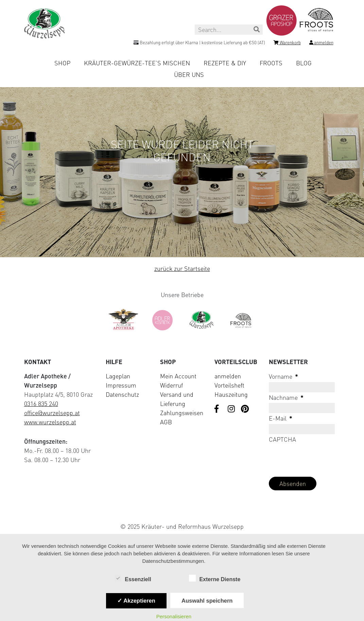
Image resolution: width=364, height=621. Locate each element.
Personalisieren (174, 616)
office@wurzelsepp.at (52, 413)
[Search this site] (229, 30)
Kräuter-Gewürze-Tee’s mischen (137, 63)
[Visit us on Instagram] (232, 409)
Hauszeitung (231, 394)
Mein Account (178, 376)
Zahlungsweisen (182, 413)
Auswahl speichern (207, 601)
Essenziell (133, 579)
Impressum (121, 385)
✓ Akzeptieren (136, 601)
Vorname (283, 376)
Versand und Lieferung (177, 399)
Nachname (286, 397)
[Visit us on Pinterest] (245, 409)
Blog (304, 63)
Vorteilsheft (229, 385)
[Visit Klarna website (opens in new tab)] (182, 511)
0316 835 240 (41, 404)
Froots (271, 63)
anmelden (228, 376)
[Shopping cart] (287, 44)
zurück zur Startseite (182, 268)
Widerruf (171, 385)
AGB (166, 422)
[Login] (321, 44)
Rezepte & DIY (225, 63)
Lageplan (118, 376)
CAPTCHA (282, 439)
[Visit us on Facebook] (219, 409)
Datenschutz (122, 394)
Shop (62, 63)
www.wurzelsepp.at (50, 422)
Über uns (189, 75)
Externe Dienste (215, 579)
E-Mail (281, 418)
